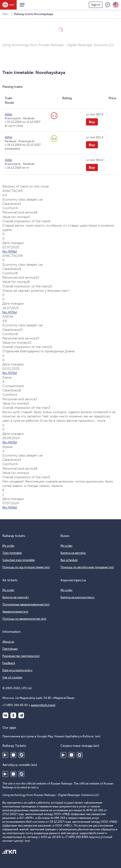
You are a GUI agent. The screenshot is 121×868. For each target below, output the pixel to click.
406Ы (8, 114)
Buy (92, 122)
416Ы (8, 160)
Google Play (5, 755)
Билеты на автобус (73, 553)
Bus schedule (69, 560)
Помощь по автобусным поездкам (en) (87, 567)
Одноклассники (13, 715)
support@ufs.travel (43, 705)
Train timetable (12, 553)
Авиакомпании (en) (15, 612)
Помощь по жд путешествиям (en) (26, 567)
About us (8, 642)
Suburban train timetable (19, 560)
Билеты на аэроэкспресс (78, 597)
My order (8, 546)
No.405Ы (10, 312)
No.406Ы (10, 252)
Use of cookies (12, 677)
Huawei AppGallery (13, 755)
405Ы (8, 137)
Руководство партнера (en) (21, 656)
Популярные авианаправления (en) (26, 604)
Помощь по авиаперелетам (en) (24, 619)
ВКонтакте (5, 715)
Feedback (108, 5)
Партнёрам (10, 649)
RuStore (21, 755)
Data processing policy (17, 670)
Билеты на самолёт (16, 597)
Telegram (21, 715)
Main (5, 14)
